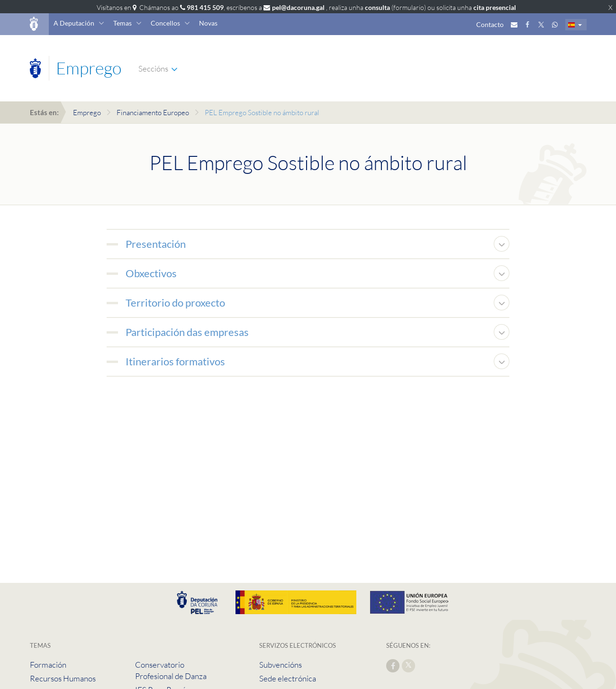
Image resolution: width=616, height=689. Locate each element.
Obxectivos (151, 273)
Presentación (156, 244)
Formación (48, 665)
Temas (122, 23)
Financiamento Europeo (153, 113)
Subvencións (281, 665)
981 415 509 (205, 7)
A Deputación (74, 23)
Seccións (153, 68)
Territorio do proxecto (175, 303)
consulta (377, 7)
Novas (208, 23)
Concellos (165, 23)
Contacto (490, 24)
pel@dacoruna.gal (298, 7)
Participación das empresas (187, 332)
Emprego (87, 113)
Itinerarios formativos (175, 361)
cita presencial (495, 7)
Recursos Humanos (63, 678)
